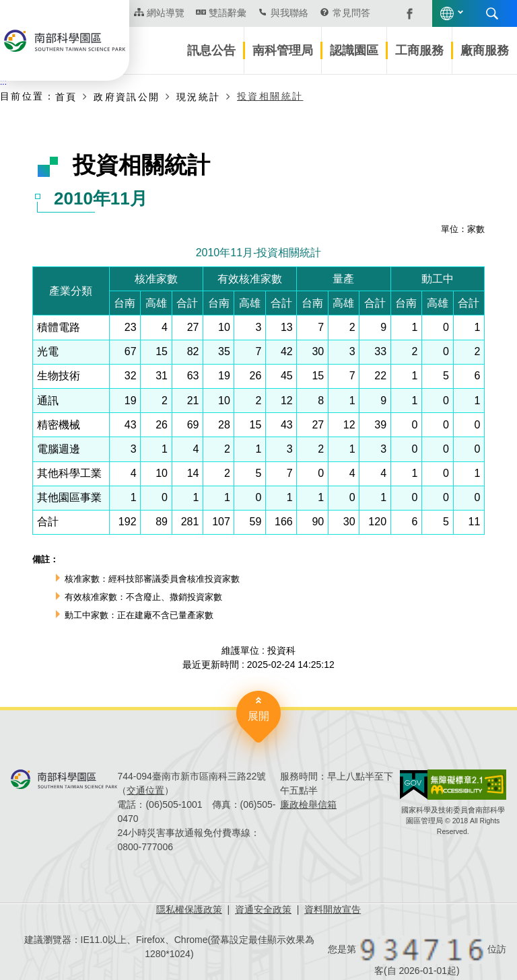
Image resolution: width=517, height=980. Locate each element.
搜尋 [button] (492, 13)
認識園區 (354, 50)
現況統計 (199, 97)
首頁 (66, 97)
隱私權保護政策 (189, 909)
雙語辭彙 (228, 13)
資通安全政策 (263, 909)
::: (3, 82)
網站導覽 (166, 13)
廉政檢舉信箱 (308, 804)
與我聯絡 (289, 13)
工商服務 (419, 50)
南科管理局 (283, 50)
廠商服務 (485, 50)
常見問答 (351, 13)
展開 (258, 716)
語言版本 (447, 13)
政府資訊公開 (127, 97)
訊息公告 (211, 50)
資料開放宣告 (333, 909)
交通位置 (145, 790)
